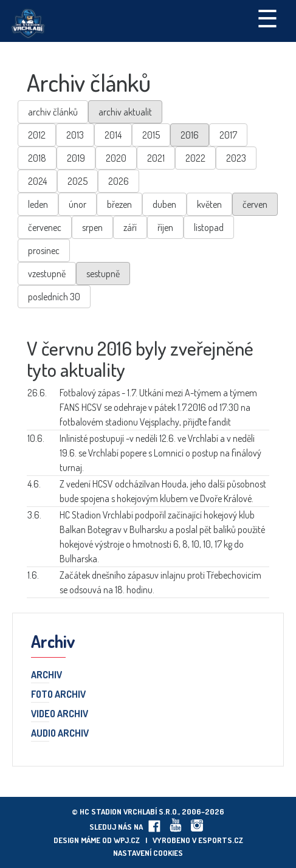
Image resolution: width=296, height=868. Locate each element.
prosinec (44, 250)
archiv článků (53, 112)
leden (38, 204)
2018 (37, 158)
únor (77, 204)
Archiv (46, 675)
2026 (119, 181)
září (130, 227)
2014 (113, 135)
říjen (165, 227)
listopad (209, 227)
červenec (45, 227)
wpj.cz (127, 840)
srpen (92, 227)
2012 (37, 135)
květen (209, 204)
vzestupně (47, 274)
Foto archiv (58, 695)
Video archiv (60, 714)
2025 (77, 181)
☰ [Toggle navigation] (267, 18)
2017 (228, 135)
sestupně (103, 274)
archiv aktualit (125, 112)
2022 (195, 158)
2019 (76, 158)
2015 (151, 135)
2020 (116, 158)
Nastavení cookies (148, 853)
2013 (75, 135)
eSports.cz (221, 840)
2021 (156, 158)
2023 (236, 158)
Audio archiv (60, 734)
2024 (37, 181)
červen (255, 204)
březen (119, 204)
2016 (190, 135)
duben (164, 204)
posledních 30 (54, 297)
